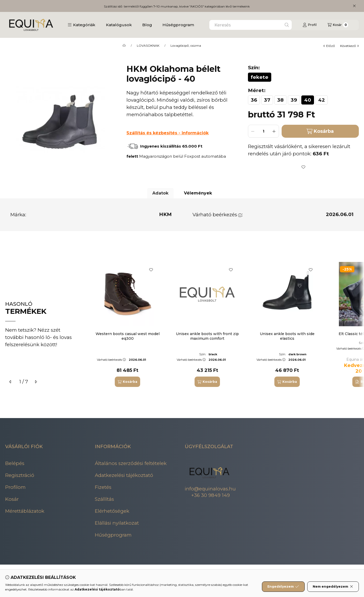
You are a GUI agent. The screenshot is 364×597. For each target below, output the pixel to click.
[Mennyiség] (263, 131)
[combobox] (251, 25)
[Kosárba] (127, 382)
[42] (322, 100)
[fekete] (260, 77)
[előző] (10, 382)
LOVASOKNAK (148, 46)
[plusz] (274, 131)
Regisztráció (20, 475)
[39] (294, 100)
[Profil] (310, 25)
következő (349, 46)
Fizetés (103, 487)
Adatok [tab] (160, 193)
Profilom (15, 487)
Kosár (12, 499)
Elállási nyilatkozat (117, 523)
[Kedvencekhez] (303, 167)
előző (329, 46)
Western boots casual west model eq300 (128, 336)
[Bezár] (354, 6)
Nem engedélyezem (333, 587)
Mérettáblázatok (25, 511)
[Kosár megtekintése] (338, 25)
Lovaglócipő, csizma (186, 46)
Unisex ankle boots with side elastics (287, 336)
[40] (308, 100)
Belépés (15, 463)
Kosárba (320, 131)
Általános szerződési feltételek (131, 463)
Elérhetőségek (112, 511)
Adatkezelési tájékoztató (124, 475)
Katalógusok (119, 25)
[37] (267, 100)
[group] (224, 324)
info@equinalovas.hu (210, 489)
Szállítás (104, 499)
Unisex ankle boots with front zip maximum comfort (207, 336)
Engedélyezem (283, 587)
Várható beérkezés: (218, 215)
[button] (81, 25)
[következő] (36, 382)
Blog (147, 25)
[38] (280, 100)
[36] (254, 100)
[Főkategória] (124, 46)
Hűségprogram (178, 25)
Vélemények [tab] (198, 193)
